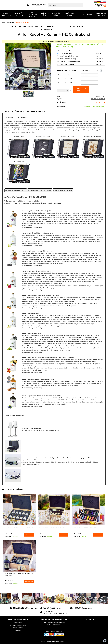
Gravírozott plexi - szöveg (69, 56)
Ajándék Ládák (45, 14)
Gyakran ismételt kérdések (63, 190)
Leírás (6, 111)
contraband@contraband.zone (56, 623)
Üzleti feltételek (18, 623)
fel (105, 641)
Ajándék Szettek (19, 14)
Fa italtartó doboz (32, 14)
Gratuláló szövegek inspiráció (16, 190)
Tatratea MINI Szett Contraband (87, 527)
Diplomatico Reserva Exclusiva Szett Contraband (19, 574)
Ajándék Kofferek (7, 14)
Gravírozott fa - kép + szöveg (70, 61)
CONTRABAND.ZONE (98, 99)
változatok (29, 535)
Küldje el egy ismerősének (37, 111)
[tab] (6, 111)
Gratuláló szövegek (101, 14)
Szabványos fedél (66, 53)
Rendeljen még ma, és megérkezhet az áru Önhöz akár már (80, 45)
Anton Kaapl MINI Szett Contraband (19, 527)
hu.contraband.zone (52, 642)
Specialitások (85, 14)
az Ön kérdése (18, 111)
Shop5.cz (62, 642)
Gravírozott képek (70, 14)
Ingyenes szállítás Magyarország (40, 190)
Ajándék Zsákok (56, 14)
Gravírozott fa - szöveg (68, 59)
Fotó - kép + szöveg (67, 64)
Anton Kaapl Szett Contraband (52, 527)
